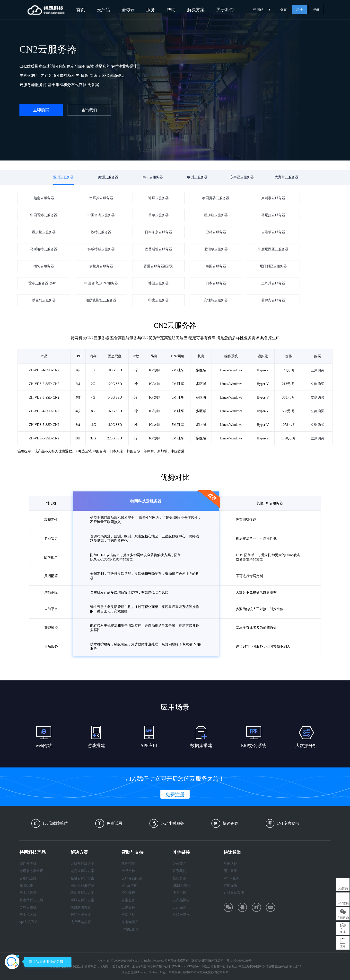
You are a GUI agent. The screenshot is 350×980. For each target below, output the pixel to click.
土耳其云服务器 (101, 198)
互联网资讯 (181, 915)
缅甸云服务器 (44, 266)
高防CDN (26, 886)
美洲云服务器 (108, 177)
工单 (343, 946)
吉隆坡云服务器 (273, 232)
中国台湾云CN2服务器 (101, 283)
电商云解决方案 (82, 871)
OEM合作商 (181, 886)
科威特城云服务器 (101, 249)
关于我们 (225, 10)
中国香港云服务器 (44, 215)
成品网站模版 (81, 922)
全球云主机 (28, 907)
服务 (151, 10)
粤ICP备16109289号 (239, 961)
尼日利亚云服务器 (273, 266)
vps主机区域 (29, 922)
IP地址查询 (130, 929)
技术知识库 (130, 922)
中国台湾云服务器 (101, 215)
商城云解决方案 (82, 900)
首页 (81, 10)
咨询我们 (89, 110)
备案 (283, 10)
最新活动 (128, 915)
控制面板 (128, 893)
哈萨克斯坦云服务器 (101, 300)
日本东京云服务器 (158, 232)
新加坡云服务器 (216, 215)
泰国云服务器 (216, 266)
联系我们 (179, 871)
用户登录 (230, 871)
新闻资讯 (179, 878)
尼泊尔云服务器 (216, 249)
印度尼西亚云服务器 (273, 249)
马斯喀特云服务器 (44, 249)
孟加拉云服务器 (44, 232)
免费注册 (175, 794)
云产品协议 (181, 900)
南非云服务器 (153, 177)
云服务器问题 (132, 878)
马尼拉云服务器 (273, 215)
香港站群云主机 (31, 900)
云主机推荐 (28, 893)
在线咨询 (343, 918)
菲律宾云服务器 (273, 300)
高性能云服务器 (216, 300)
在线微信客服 (234, 893)
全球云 (128, 10)
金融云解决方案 (82, 878)
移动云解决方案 (82, 893)
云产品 (103, 10)
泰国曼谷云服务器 (216, 198)
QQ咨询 (343, 889)
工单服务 (128, 907)
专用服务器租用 (31, 871)
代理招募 (128, 864)
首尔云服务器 (158, 215)
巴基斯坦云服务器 (158, 249)
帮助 (171, 10)
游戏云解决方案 (82, 864)
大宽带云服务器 (287, 177)
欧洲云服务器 (197, 177)
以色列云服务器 (44, 300)
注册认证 (230, 864)
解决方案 (196, 10)
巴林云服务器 (216, 232)
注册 (299, 10)
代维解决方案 (81, 907)
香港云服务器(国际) (158, 266)
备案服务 (128, 900)
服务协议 (179, 893)
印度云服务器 (158, 300)
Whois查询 (129, 886)
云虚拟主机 (28, 878)
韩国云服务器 (158, 283)
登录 (316, 10)
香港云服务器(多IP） (44, 283)
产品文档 (128, 871)
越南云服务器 (44, 198)
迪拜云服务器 (158, 198)
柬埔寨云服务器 (273, 198)
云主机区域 (28, 915)
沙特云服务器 (101, 232)
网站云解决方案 (82, 886)
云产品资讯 (181, 907)
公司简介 (179, 864)
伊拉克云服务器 (101, 266)
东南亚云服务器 (242, 177)
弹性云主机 (28, 864)
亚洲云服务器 (63, 177)
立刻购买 (317, 385)
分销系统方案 (81, 915)
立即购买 (41, 110)
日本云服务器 (216, 283)
